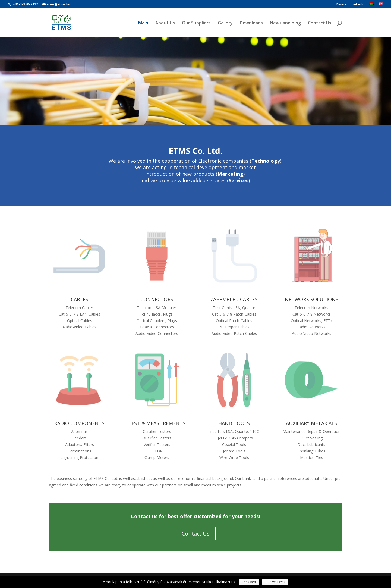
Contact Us (320, 23)
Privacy (341, 5)
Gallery (225, 23)
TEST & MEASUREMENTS (157, 423)
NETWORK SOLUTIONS (312, 299)
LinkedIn (358, 5)
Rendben (249, 582)
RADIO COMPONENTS (79, 423)
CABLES (80, 299)
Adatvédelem (275, 582)
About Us (165, 23)
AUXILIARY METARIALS (311, 423)
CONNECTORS (157, 299)
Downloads (251, 23)
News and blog (285, 23)
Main (143, 23)
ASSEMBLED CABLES (234, 299)
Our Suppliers (196, 23)
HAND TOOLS (234, 423)
